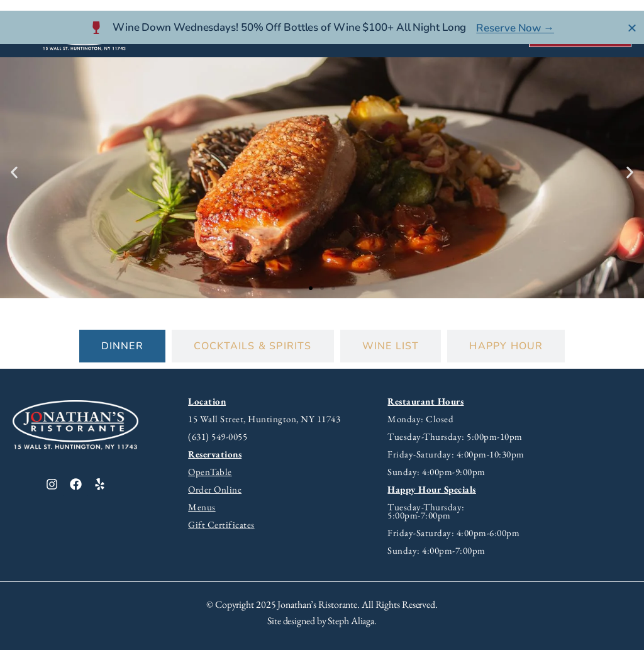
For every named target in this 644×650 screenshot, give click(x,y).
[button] (14, 173)
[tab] (122, 346)
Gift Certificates (221, 524)
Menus (202, 507)
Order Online (215, 489)
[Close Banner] (632, 17)
